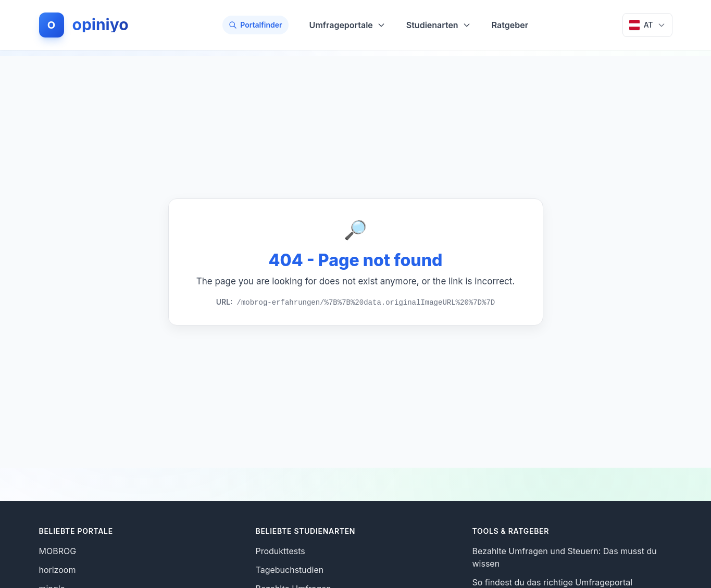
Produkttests (280, 551)
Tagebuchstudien (290, 570)
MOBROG (58, 551)
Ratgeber (510, 25)
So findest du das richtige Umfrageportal (553, 582)
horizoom (58, 570)
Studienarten (439, 25)
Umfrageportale (347, 25)
